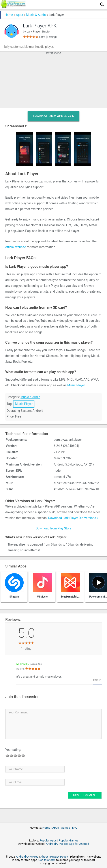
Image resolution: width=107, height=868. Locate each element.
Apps (19, 15)
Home (9, 15)
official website (16, 247)
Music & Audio (36, 15)
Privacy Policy (59, 857)
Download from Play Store (54, 528)
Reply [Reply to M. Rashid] (97, 680)
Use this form (47, 860)
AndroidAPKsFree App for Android (68, 844)
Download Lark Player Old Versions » (73, 518)
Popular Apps (48, 840)
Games (65, 828)
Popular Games (69, 840)
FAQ (75, 828)
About (44, 857)
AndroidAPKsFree (27, 857)
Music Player (76, 385)
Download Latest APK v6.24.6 (53, 116)
